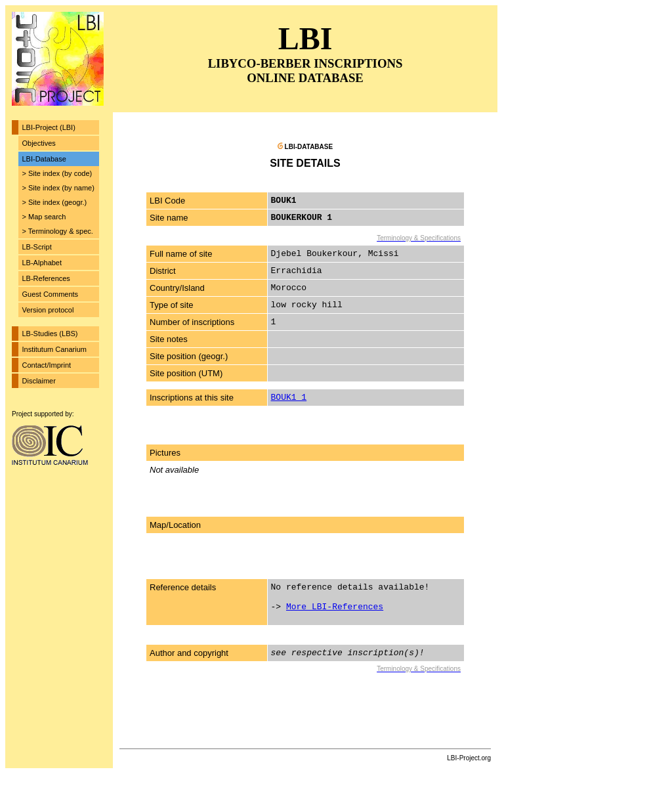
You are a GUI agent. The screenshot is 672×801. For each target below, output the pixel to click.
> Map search (44, 217)
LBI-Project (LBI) (49, 127)
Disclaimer (39, 381)
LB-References (46, 278)
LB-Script (37, 247)
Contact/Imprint (47, 365)
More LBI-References (335, 607)
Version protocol (48, 310)
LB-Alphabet (42, 263)
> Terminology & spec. (58, 231)
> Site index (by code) (57, 173)
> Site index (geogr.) (55, 202)
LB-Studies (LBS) (50, 334)
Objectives (39, 143)
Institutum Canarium (54, 349)
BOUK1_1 (289, 398)
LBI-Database (44, 159)
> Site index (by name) (58, 188)
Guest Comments (51, 294)
